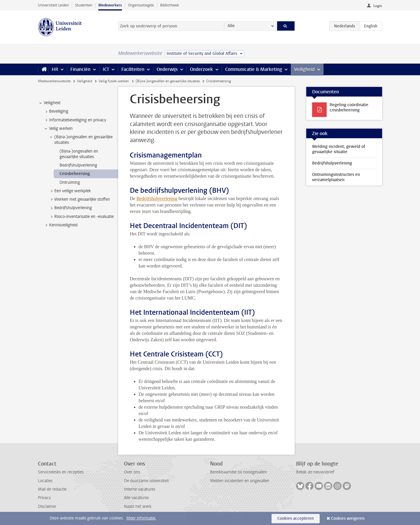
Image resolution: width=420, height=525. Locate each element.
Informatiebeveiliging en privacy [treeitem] (75, 120)
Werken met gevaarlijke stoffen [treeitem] (79, 199)
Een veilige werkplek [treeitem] (70, 191)
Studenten (84, 5)
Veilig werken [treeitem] (58, 129)
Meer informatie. (141, 518)
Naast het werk (138, 506)
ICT (106, 69)
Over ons (132, 472)
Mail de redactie (52, 489)
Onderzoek (201, 69)
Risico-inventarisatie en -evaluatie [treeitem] (81, 217)
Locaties (45, 481)
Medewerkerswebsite (54, 81)
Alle (231, 26)
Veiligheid (304, 69)
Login (378, 6)
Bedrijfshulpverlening (157, 198)
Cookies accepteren (296, 518)
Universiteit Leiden (53, 5)
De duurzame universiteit (146, 481)
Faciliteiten (133, 69)
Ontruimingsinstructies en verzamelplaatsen (336, 177)
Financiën (80, 69)
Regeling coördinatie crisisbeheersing (349, 107)
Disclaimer (47, 506)
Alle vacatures (136, 498)
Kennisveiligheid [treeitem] (61, 225)
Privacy (44, 498)
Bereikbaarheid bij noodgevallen (238, 472)
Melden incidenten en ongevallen (240, 481)
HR (55, 69)
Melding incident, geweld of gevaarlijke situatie (339, 149)
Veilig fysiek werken (114, 81)
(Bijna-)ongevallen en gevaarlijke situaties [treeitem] (81, 140)
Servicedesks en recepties (61, 472)
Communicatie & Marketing (254, 69)
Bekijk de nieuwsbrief (315, 472)
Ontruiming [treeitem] (70, 182)
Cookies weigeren (348, 518)
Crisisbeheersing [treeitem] (75, 174)
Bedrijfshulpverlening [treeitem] (78, 165)
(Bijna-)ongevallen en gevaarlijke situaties (168, 81)
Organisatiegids (141, 5)
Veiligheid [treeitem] (49, 103)
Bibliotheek (170, 5)
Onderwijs (167, 69)
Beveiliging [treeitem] (56, 111)
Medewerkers (110, 5)
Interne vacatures (140, 489)
